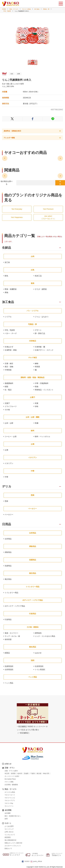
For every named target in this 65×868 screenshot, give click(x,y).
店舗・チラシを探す (11, 771)
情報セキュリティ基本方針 (13, 843)
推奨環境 (8, 837)
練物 (37, 363)
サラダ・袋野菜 (41, 289)
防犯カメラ (8, 848)
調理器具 (38, 633)
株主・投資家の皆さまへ (13, 816)
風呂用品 (8, 579)
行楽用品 (8, 619)
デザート (38, 330)
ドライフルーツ (11, 406)
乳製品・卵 (46, 9)
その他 (7, 410)
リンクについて (10, 835)
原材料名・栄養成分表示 (12, 131)
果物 (6, 292)
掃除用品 (8, 552)
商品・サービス (14, 9)
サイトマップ (9, 829)
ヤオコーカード (10, 795)
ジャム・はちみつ (42, 317)
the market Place (10, 779)
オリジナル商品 (10, 792)
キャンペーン (9, 806)
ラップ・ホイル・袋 (12, 636)
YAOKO (26, 861)
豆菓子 (7, 403)
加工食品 (37, 9)
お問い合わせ (9, 832)
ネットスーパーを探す (12, 776)
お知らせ (8, 764)
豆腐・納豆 (9, 363)
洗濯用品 (8, 566)
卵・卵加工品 (40, 333)
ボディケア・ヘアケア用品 (15, 606)
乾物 (37, 387)
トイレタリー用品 (11, 593)
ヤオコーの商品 (26, 9)
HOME (4, 9)
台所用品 (8, 539)
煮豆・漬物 (9, 367)
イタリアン (9, 463)
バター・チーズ (11, 333)
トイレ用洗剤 (40, 670)
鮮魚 (6, 276)
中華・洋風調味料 (42, 383)
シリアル (8, 317)
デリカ (7, 487)
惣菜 (6, 501)
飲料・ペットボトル (42, 437)
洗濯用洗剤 (9, 666)
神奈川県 (46, 773)
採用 (6, 819)
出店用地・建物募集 (11, 785)
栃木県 (20, 773)
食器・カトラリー (11, 633)
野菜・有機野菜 (11, 289)
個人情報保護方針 (11, 840)
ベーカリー (9, 515)
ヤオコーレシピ (10, 798)
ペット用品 (9, 683)
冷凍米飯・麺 (40, 347)
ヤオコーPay (9, 803)
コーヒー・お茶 (11, 437)
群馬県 (13, 773)
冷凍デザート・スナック (44, 350)
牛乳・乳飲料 (7, 11)
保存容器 (8, 639)
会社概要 (8, 813)
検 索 (60, 183)
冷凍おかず (9, 347)
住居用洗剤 (39, 666)
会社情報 (8, 810)
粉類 (6, 387)
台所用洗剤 (9, 670)
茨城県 (26, 773)
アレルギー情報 (9, 138)
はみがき (38, 653)
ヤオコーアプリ (10, 800)
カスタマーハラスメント (13, 846)
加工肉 (7, 262)
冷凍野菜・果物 (11, 350)
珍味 (37, 406)
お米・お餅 (9, 423)
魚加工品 (38, 276)
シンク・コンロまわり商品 (45, 636)
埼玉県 (7, 773)
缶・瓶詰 (8, 390)
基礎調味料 (9, 383)
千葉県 (33, 773)
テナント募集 (9, 782)
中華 (6, 477)
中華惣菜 (8, 370)
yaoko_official (36, 861)
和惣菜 (37, 367)
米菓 (37, 403)
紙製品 (7, 653)
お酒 (6, 450)
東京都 (39, 773)
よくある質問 (9, 826)
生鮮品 (7, 248)
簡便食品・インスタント (44, 390)
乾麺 (37, 423)
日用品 (7, 524)
